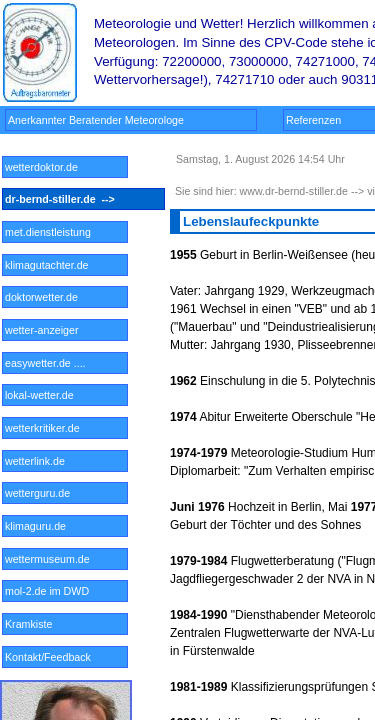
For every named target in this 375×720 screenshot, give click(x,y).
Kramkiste (45, 624)
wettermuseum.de (47, 559)
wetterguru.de (48, 493)
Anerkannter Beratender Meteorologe (100, 120)
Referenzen (327, 120)
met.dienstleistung (48, 232)
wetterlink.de (45, 461)
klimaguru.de (49, 526)
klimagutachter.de (48, 265)
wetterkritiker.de (45, 428)
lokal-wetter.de (47, 395)
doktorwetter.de (47, 297)
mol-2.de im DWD (47, 591)
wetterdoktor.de (46, 167)
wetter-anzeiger (47, 330)
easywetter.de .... (47, 363)
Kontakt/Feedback (49, 657)
